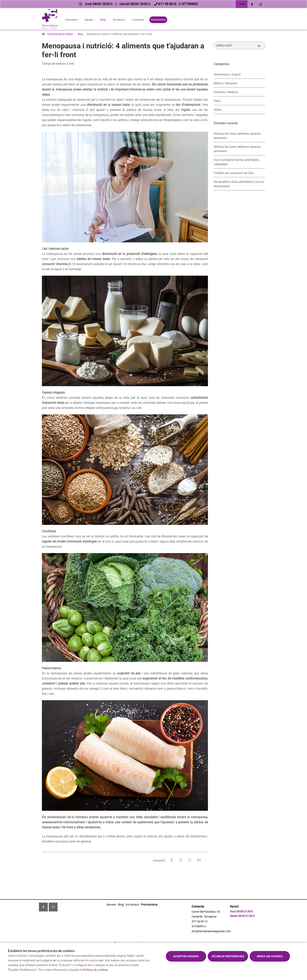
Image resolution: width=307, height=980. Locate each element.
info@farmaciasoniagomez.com (211, 931)
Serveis (89, 20)
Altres (218, 110)
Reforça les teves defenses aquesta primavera (237, 136)
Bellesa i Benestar (226, 83)
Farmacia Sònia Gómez (60, 34)
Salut (217, 101)
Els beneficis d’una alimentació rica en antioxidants (239, 184)
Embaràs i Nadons (226, 92)
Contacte (138, 20)
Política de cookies (95, 970)
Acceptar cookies (186, 956)
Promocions (158, 20)
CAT (242, 4)
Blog (103, 20)
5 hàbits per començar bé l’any (234, 173)
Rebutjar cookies (270, 956)
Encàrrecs (119, 20)
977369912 (199, 926)
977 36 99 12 (200, 921)
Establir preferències (228, 956)
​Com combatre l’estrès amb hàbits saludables (236, 162)
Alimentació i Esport (227, 74)
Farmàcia (71, 20)
